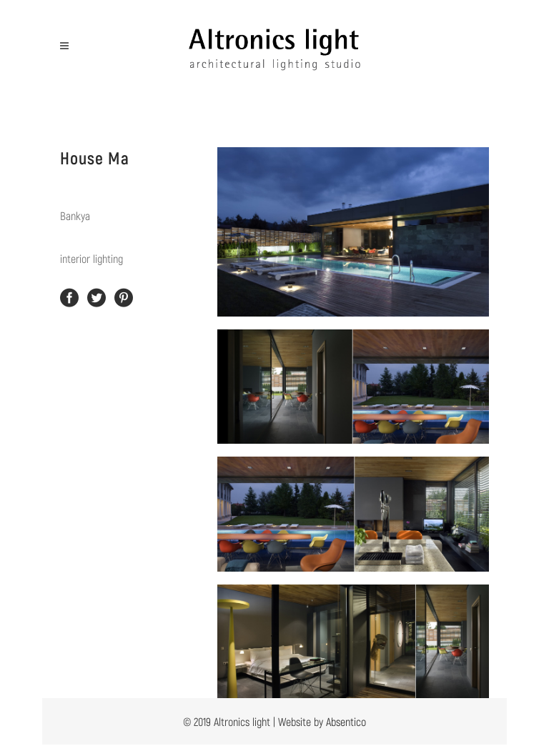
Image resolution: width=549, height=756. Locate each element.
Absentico (346, 721)
